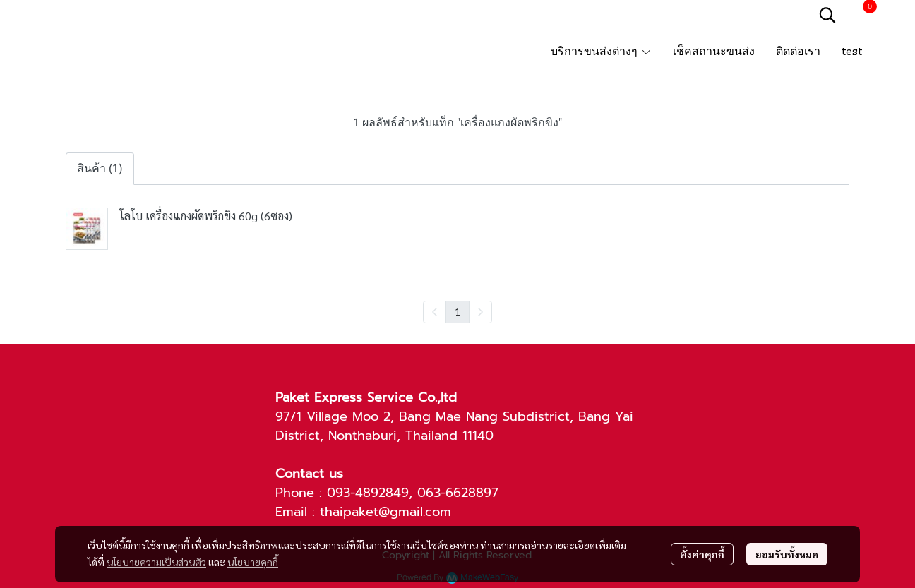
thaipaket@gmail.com (385, 512)
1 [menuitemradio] (457, 311)
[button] (827, 15)
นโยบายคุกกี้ (253, 562)
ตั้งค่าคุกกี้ (702, 554)
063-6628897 (458, 493)
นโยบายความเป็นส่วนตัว (156, 562)
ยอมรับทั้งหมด (787, 554)
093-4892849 (368, 493)
